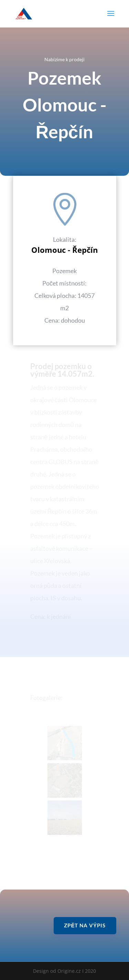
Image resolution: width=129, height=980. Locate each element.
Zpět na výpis (85, 925)
